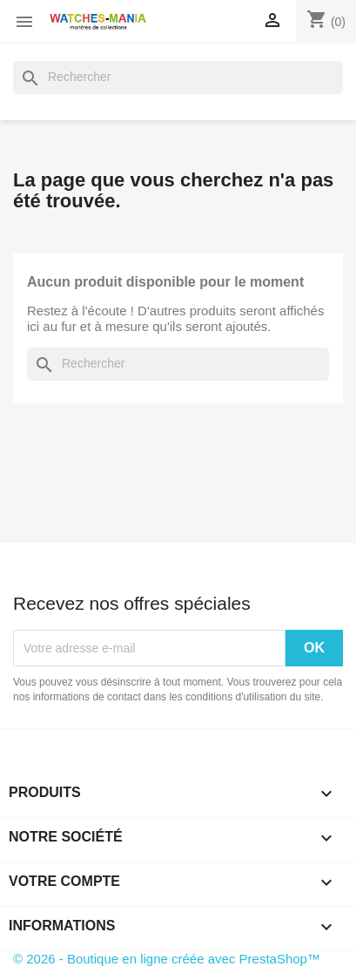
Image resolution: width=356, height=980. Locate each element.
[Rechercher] (178, 78)
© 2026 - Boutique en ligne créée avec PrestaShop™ (167, 959)
